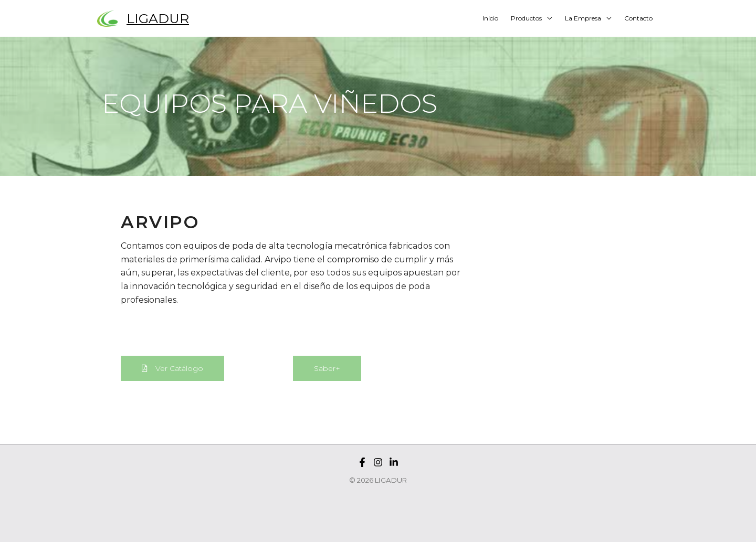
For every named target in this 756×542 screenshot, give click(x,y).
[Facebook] (362, 462)
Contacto (638, 18)
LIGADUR (158, 18)
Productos (526, 18)
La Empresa (583, 18)
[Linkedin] (394, 462)
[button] (172, 368)
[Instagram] (378, 462)
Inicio (490, 18)
